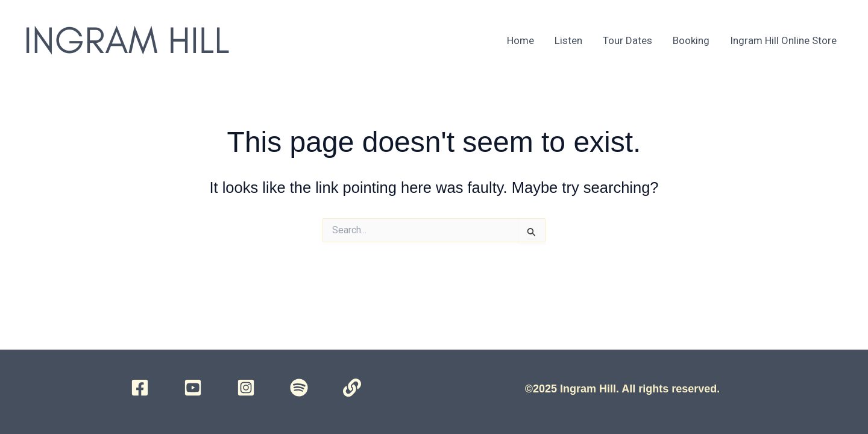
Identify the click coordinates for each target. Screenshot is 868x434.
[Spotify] (299, 388)
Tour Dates (627, 40)
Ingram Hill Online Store (783, 40)
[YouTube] (193, 388)
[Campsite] (352, 388)
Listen (568, 40)
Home (520, 40)
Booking (691, 40)
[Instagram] (246, 388)
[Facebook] (140, 388)
